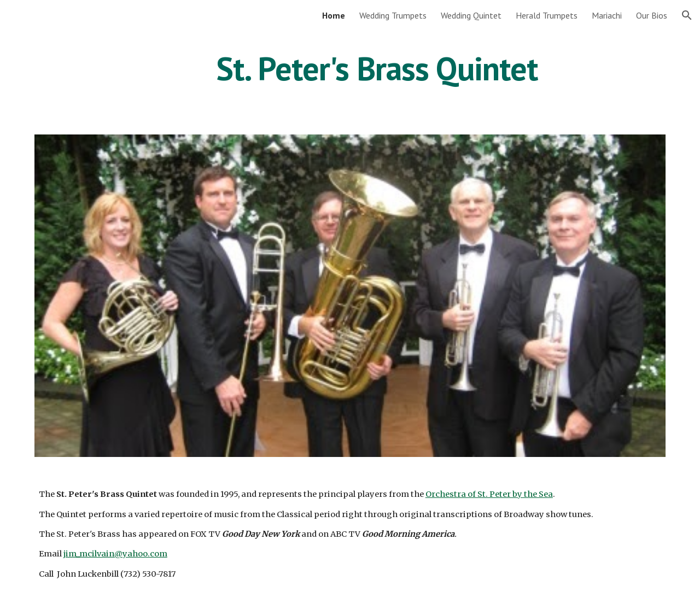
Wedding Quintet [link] (471, 15)
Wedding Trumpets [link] (393, 15)
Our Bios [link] (652, 15)
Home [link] (334, 15)
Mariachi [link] (607, 15)
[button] (687, 15)
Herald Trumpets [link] (547, 15)
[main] (377, 68)
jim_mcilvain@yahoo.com (115, 554)
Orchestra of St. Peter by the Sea (489, 494)
